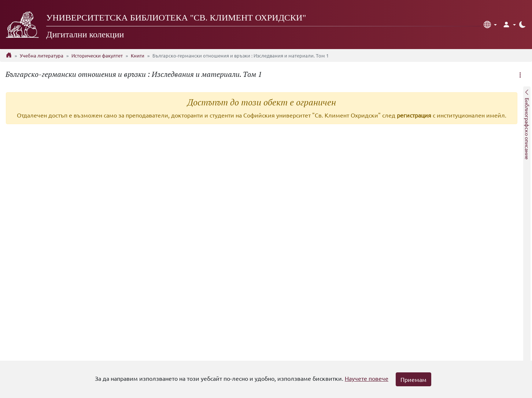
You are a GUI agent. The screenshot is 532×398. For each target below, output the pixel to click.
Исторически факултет (97, 55)
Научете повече (367, 378)
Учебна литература (42, 55)
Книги (138, 55)
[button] (490, 25)
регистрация (414, 115)
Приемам (413, 379)
